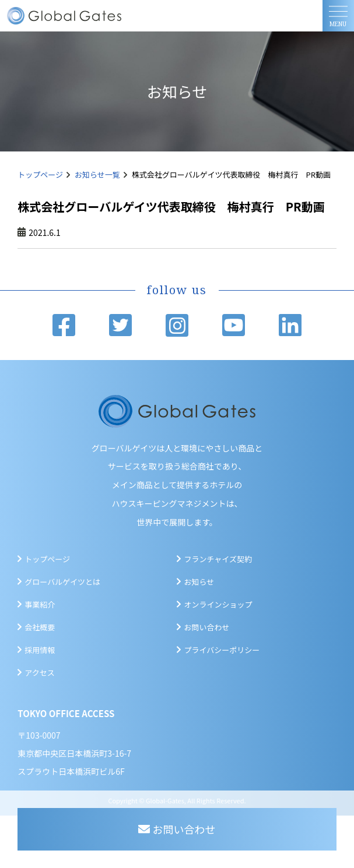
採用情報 (40, 650)
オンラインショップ (218, 604)
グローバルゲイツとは (62, 582)
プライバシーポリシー (222, 650)
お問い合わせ (206, 627)
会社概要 (40, 627)
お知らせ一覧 (97, 174)
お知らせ (199, 582)
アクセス (39, 673)
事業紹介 (40, 604)
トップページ (40, 174)
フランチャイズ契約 (218, 559)
